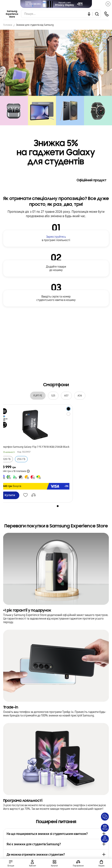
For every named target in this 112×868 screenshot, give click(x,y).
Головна (8, 25)
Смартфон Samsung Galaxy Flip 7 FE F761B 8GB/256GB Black (35, 447)
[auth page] (32, 863)
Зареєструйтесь (56, 237)
